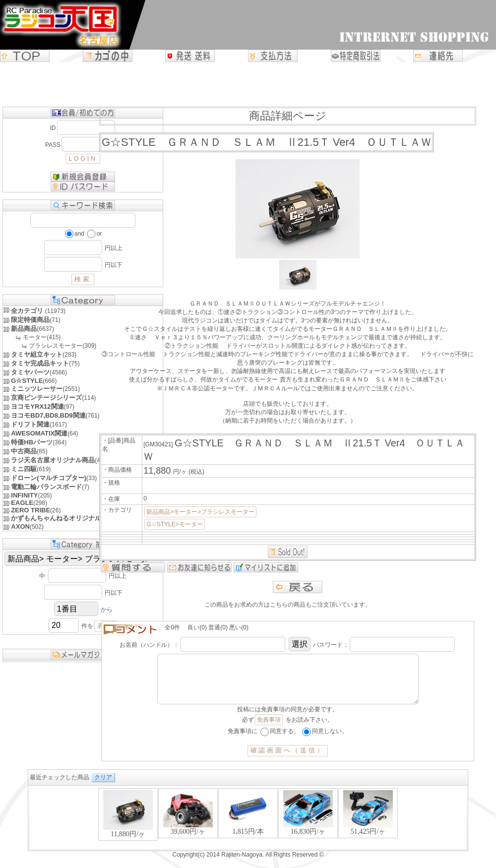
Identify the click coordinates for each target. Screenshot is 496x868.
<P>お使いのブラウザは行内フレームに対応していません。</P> (248, 828)
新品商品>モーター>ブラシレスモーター (200, 512)
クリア (103, 787)
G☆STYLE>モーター (174, 524)
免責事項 (269, 730)
